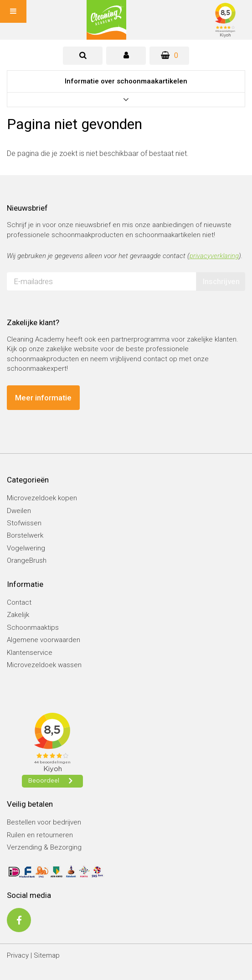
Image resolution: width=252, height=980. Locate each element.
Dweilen (19, 511)
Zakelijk (18, 615)
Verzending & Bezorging (44, 847)
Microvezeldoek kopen (42, 498)
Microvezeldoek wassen (44, 665)
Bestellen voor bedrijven (44, 822)
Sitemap (47, 955)
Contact (19, 602)
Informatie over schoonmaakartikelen (126, 81)
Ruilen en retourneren (40, 835)
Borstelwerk (25, 535)
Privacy (18, 955)
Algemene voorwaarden (44, 640)
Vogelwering (26, 548)
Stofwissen (24, 523)
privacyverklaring (214, 256)
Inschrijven (221, 281)
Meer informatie (43, 398)
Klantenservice (30, 653)
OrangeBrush (27, 560)
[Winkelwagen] (169, 56)
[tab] (83, 56)
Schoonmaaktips (33, 627)
